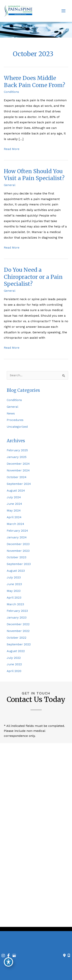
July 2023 (14, 577)
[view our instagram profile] (29, 918)
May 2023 (14, 591)
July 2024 (14, 497)
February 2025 (17, 450)
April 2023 (14, 598)
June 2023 (14, 584)
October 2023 (17, 557)
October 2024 (17, 477)
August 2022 (16, 651)
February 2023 (17, 611)
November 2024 (18, 470)
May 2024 (14, 511)
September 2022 (19, 644)
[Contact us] (64, 955)
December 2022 (18, 624)
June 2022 (14, 664)
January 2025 (17, 457)
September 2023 (19, 564)
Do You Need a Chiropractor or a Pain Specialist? (33, 277)
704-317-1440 (38, 825)
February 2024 (17, 531)
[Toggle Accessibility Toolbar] (8, 962)
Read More (12, 149)
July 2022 (14, 658)
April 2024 (14, 517)
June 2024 (14, 504)
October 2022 (17, 638)
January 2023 (17, 618)
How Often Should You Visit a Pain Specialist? (34, 175)
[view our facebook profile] (36, 918)
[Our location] (69, 955)
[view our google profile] (43, 918)
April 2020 (14, 671)
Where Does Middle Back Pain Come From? (34, 82)
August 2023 (16, 571)
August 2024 (16, 491)
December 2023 (18, 544)
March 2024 (15, 524)
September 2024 (19, 484)
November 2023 (18, 551)
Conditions (11, 92)
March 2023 (15, 604)
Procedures (15, 420)
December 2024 (18, 464)
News (11, 413)
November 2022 (18, 631)
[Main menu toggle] (64, 11)
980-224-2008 (38, 876)
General (10, 185)
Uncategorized (17, 427)
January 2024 (17, 537)
